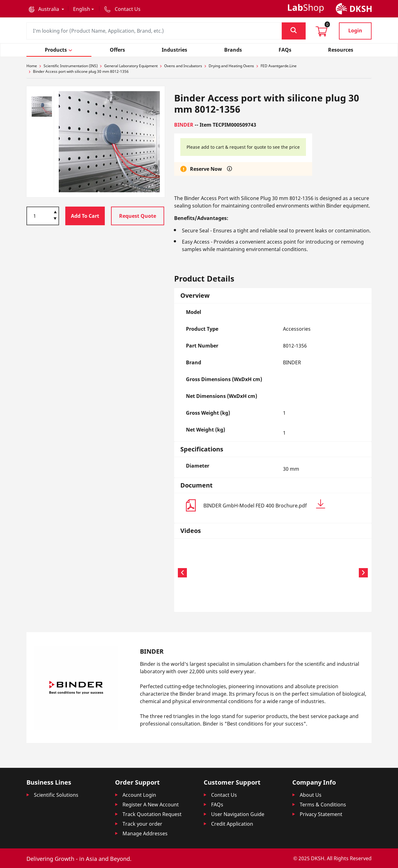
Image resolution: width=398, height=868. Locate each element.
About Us (311, 795)
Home (32, 66)
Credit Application (232, 824)
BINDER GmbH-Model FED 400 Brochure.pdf (264, 504)
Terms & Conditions (323, 805)
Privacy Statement (321, 814)
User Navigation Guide (238, 814)
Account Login (139, 795)
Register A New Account (151, 805)
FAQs (217, 805)
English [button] (82, 9)
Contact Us (224, 795)
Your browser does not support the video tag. (211, 572)
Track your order (142, 824)
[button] (46, 9)
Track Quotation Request (152, 814)
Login (355, 30)
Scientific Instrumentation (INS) (71, 66)
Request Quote (138, 216)
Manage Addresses (145, 833)
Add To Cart (85, 216)
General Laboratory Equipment (131, 66)
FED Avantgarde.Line (279, 66)
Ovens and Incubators (183, 66)
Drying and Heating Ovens (231, 66)
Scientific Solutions (56, 795)
